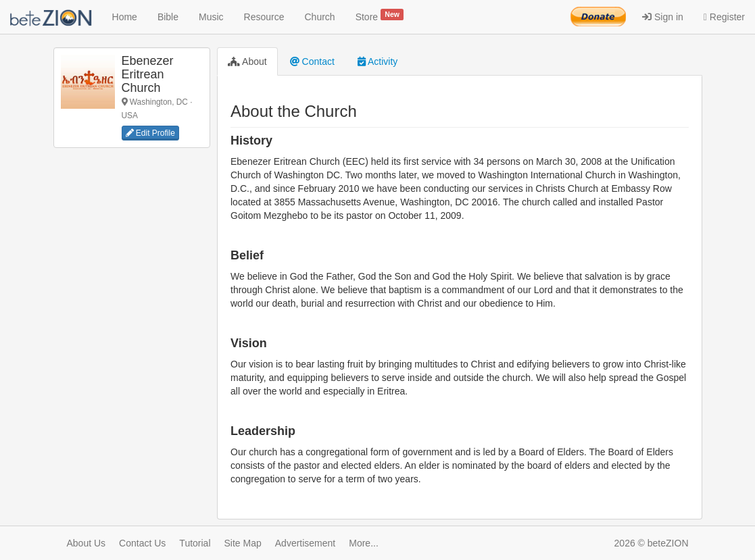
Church (320, 17)
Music (211, 17)
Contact (312, 61)
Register (724, 17)
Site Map (243, 543)
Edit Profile (150, 133)
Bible (168, 17)
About (247, 61)
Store (380, 16)
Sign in (663, 17)
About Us (87, 543)
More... (364, 543)
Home (125, 17)
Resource (264, 17)
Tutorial (195, 543)
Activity (377, 61)
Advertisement (305, 543)
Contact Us (142, 543)
